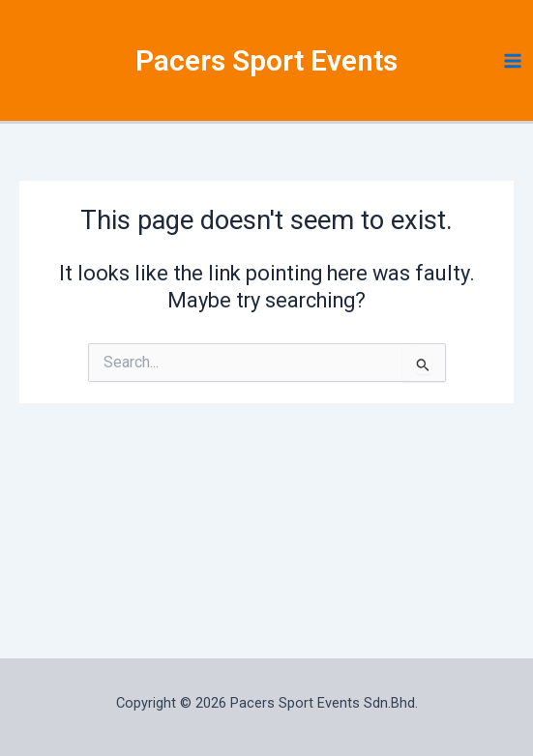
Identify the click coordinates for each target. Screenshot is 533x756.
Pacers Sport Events (266, 60)
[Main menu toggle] (513, 61)
